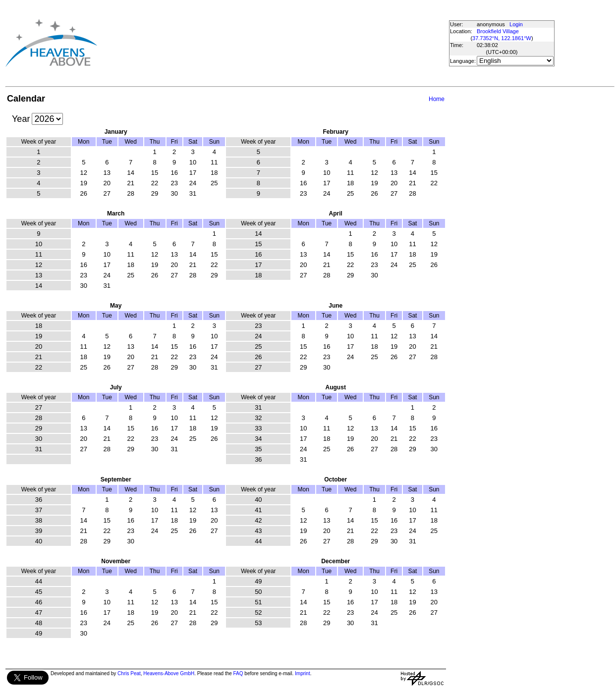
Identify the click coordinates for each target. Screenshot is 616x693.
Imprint (303, 673)
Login (516, 24)
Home (437, 99)
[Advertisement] (269, 43)
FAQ (238, 673)
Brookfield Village (498, 31)
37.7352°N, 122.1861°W (502, 38)
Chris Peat (129, 673)
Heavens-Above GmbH (169, 673)
